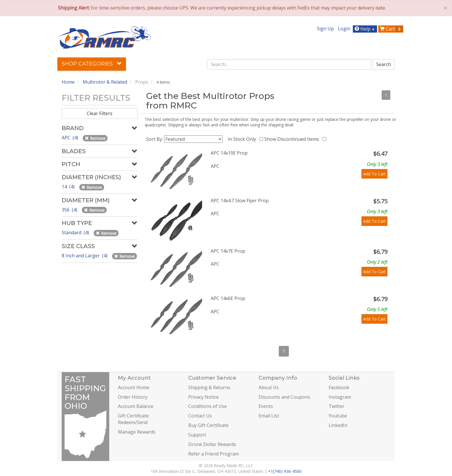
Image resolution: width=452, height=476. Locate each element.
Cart (391, 29)
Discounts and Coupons (284, 397)
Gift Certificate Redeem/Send (133, 419)
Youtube (338, 416)
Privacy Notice (204, 397)
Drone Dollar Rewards (212, 444)
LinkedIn (338, 425)
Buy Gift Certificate (208, 425)
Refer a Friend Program (214, 454)
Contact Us (200, 416)
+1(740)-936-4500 (285, 471)
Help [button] (365, 29)
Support (197, 435)
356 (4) (70, 210)
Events (266, 406)
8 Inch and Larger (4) (85, 256)
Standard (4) (76, 233)
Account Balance (136, 406)
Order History (133, 397)
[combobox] (289, 64)
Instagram (340, 397)
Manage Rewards (137, 432)
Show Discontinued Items (293, 139)
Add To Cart (374, 174)
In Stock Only (243, 139)
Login (344, 29)
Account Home (134, 387)
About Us (269, 387)
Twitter (337, 406)
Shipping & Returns (209, 387)
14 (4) (69, 187)
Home (68, 82)
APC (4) (70, 138)
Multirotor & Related (105, 82)
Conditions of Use (208, 406)
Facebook (339, 387)
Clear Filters (100, 113)
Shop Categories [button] (92, 64)
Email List (269, 416)
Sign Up (325, 29)
